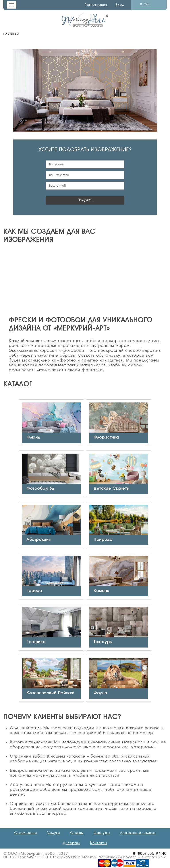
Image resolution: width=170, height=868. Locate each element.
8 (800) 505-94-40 (150, 854)
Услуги (54, 833)
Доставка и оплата (138, 833)
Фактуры (102, 833)
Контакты (99, 843)
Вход (120, 5)
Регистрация (96, 5)
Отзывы (77, 833)
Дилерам (71, 843)
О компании (26, 833)
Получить (85, 200)
